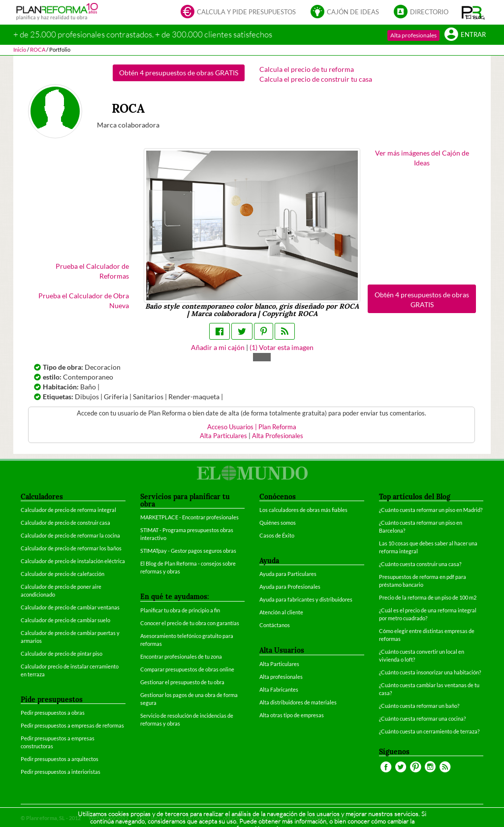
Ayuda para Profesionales (290, 587)
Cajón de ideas (345, 13)
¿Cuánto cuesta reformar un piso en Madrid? (431, 510)
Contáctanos (275, 625)
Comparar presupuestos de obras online (187, 669)
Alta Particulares (223, 436)
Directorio (421, 13)
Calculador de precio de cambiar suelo (65, 620)
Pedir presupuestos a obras (53, 713)
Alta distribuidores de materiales (298, 702)
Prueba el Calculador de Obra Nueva (84, 301)
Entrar (465, 35)
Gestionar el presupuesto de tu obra (182, 682)
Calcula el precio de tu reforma (307, 69)
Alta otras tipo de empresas (292, 715)
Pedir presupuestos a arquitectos (60, 759)
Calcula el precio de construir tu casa (316, 79)
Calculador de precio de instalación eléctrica (73, 561)
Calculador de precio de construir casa (65, 523)
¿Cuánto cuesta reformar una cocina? (422, 718)
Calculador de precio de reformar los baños (71, 548)
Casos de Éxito (277, 535)
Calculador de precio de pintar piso (62, 653)
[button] (473, 12)
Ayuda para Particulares (288, 574)
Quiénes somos (278, 523)
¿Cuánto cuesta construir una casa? (420, 564)
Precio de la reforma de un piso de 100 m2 (428, 597)
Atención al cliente (281, 612)
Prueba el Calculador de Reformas (92, 271)
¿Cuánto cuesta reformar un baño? (419, 706)
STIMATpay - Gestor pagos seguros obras (188, 551)
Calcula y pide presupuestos (238, 13)
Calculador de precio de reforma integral (68, 510)
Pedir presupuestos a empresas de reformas (72, 725)
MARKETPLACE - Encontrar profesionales (189, 517)
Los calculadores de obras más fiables (303, 510)
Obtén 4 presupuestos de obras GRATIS (179, 73)
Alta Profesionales (278, 436)
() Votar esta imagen (282, 347)
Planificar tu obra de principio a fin (180, 610)
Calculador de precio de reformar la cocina (70, 535)
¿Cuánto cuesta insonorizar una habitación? (430, 672)
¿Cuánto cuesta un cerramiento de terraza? (429, 731)
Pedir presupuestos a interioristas (61, 772)
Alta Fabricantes (279, 689)
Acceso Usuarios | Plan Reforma (252, 427)
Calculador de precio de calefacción (63, 574)
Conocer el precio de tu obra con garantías (190, 623)
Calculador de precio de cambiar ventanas (70, 607)
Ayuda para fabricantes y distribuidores (306, 599)
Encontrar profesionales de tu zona (181, 656)
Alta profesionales (413, 35)
